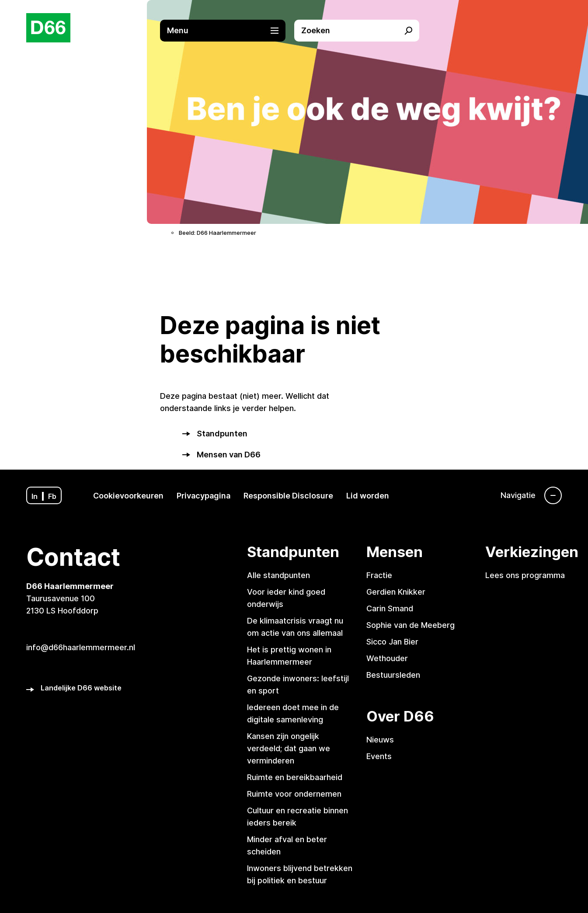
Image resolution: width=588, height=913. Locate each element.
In (35, 496)
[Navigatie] (531, 495)
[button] (227, 31)
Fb (52, 496)
